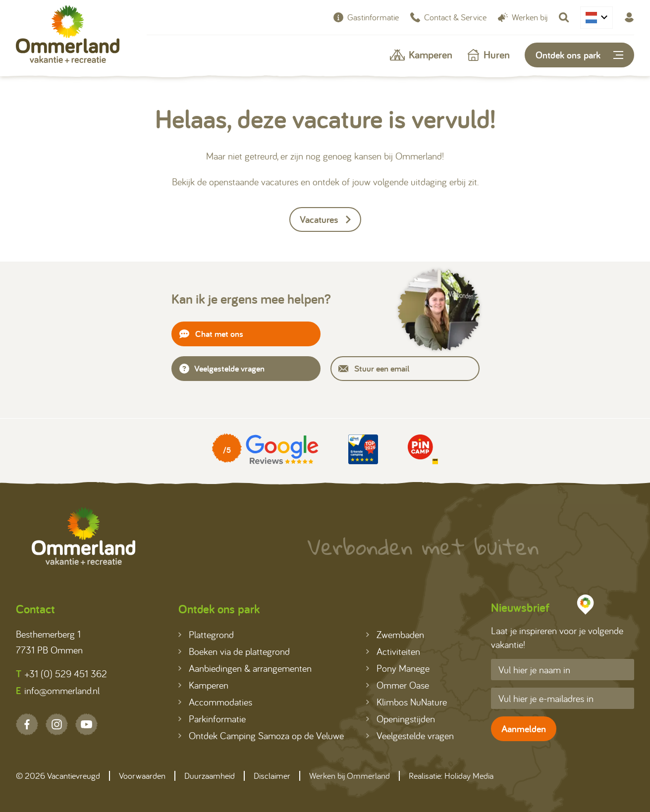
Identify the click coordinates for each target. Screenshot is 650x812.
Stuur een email (374, 368)
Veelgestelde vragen (222, 368)
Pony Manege (398, 668)
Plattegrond (206, 634)
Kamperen (421, 54)
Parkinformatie (212, 719)
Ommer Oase (398, 685)
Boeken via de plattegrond (234, 651)
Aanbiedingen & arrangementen (245, 668)
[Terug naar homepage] (68, 36)
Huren (488, 54)
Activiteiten (393, 651)
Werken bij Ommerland (350, 776)
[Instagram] (57, 724)
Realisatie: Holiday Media (451, 776)
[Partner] (265, 449)
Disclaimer (272, 776)
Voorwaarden (142, 776)
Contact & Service (448, 17)
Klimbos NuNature (406, 702)
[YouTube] (86, 724)
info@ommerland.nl (58, 691)
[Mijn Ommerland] (629, 17)
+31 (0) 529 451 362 (61, 674)
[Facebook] (27, 724)
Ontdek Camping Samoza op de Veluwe (261, 735)
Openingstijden (401, 719)
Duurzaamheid (210, 776)
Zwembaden (395, 634)
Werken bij (523, 17)
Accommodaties (215, 702)
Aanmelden (524, 729)
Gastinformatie (366, 17)
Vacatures (325, 219)
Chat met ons (211, 334)
